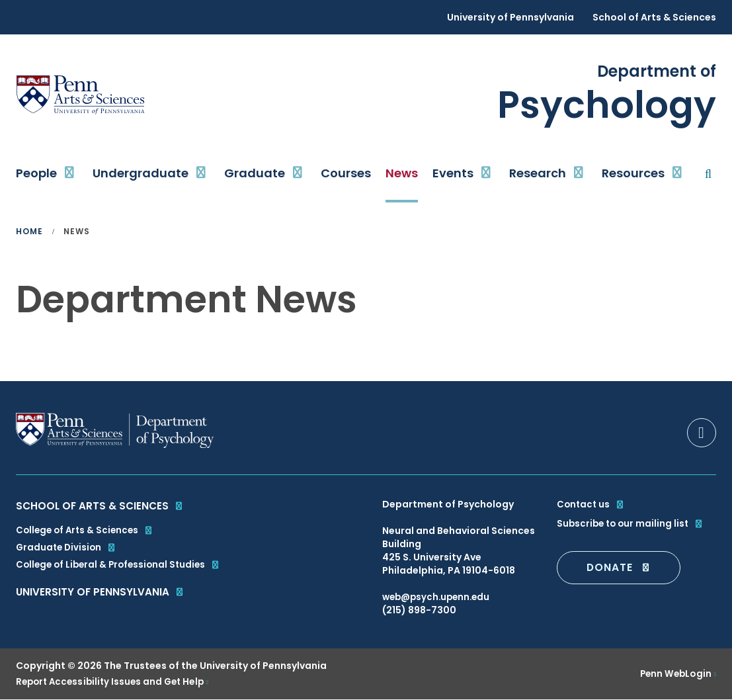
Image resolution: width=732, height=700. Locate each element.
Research (538, 173)
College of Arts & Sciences (87, 532)
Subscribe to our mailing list (632, 523)
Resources (633, 173)
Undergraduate (141, 173)
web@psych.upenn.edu (439, 597)
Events (453, 173)
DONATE (619, 567)
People (36, 173)
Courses (346, 173)
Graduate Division (68, 550)
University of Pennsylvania (510, 17)
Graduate (255, 173)
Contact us (592, 504)
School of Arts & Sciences (654, 17)
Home (29, 232)
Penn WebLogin (674, 674)
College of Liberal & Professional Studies (122, 569)
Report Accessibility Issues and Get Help (114, 682)
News (402, 173)
